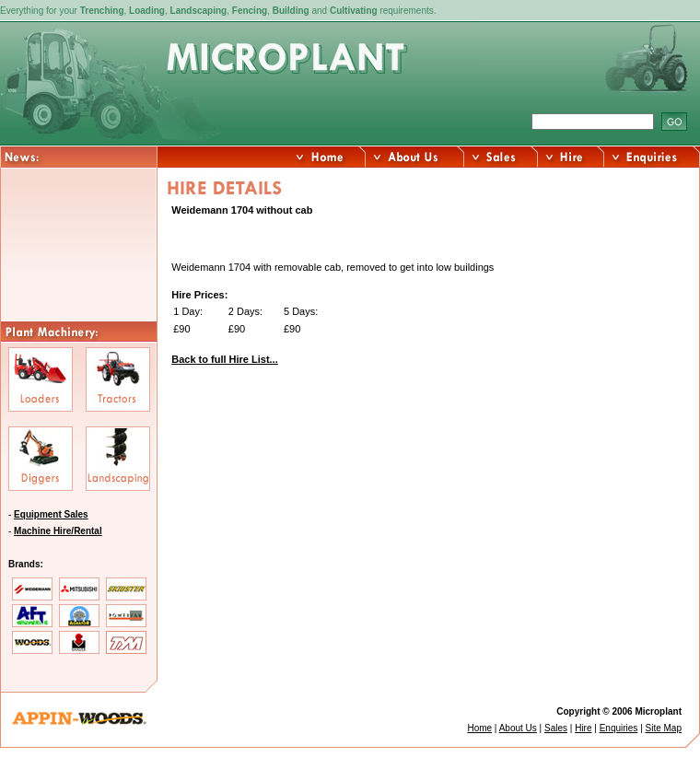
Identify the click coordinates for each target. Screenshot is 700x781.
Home (479, 728)
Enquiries (619, 728)
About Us (518, 728)
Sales (556, 728)
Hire (583, 728)
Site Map (664, 728)
